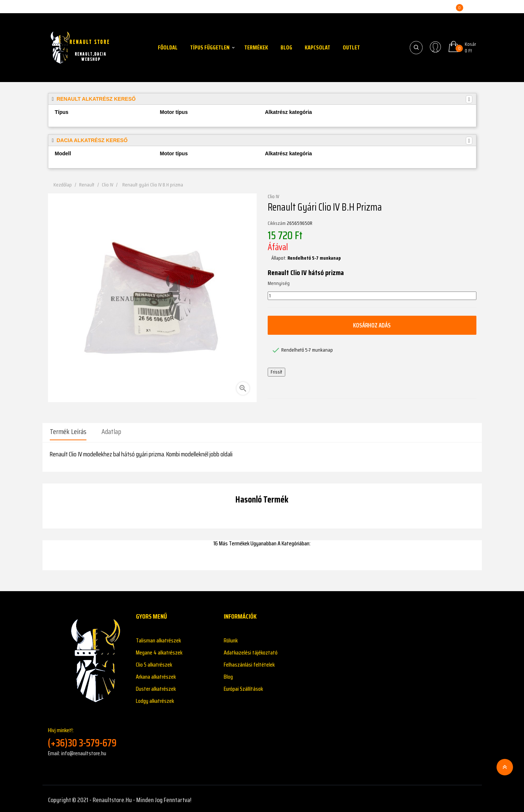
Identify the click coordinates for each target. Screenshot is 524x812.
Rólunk (231, 638)
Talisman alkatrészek (158, 638)
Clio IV (273, 197)
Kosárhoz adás (372, 325)
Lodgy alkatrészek (155, 698)
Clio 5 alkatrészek (154, 662)
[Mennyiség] (372, 296)
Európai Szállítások (243, 686)
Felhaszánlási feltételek (249, 662)
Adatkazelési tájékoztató (251, 650)
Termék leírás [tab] (68, 431)
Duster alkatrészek (156, 686)
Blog (228, 674)
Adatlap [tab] (111, 431)
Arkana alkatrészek (156, 674)
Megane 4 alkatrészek (159, 650)
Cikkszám (277, 223)
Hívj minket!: (86, 735)
